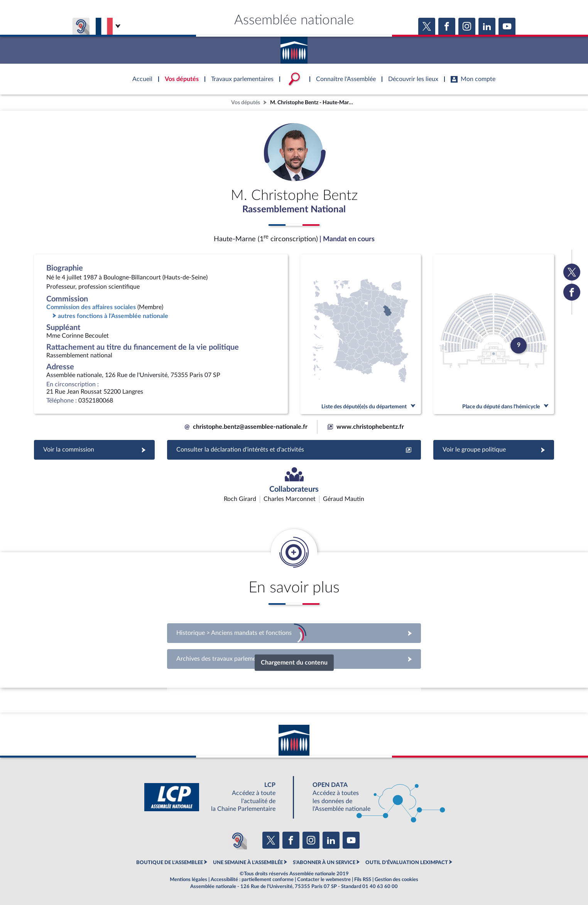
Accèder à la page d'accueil (294, 47)
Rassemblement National (294, 210)
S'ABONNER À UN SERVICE (324, 863)
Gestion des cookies (396, 880)
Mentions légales (188, 880)
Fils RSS (363, 880)
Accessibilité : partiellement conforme (252, 880)
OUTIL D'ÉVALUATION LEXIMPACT (407, 863)
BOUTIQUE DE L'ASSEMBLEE (170, 863)
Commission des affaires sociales (91, 307)
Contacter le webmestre (324, 880)
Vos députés (246, 102)
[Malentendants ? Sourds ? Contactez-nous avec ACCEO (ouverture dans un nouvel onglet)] (238, 840)
